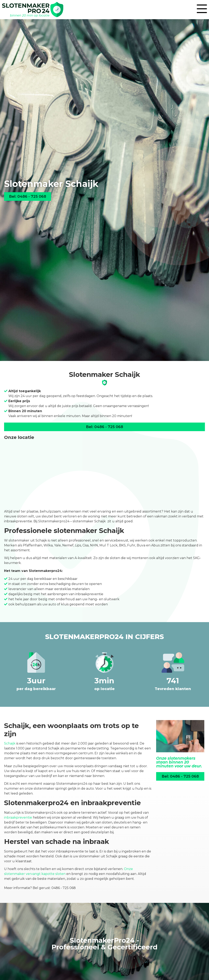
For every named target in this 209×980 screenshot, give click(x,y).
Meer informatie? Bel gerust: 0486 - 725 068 (40, 888)
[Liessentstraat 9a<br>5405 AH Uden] (104, 474)
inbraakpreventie (18, 817)
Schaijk (10, 743)
